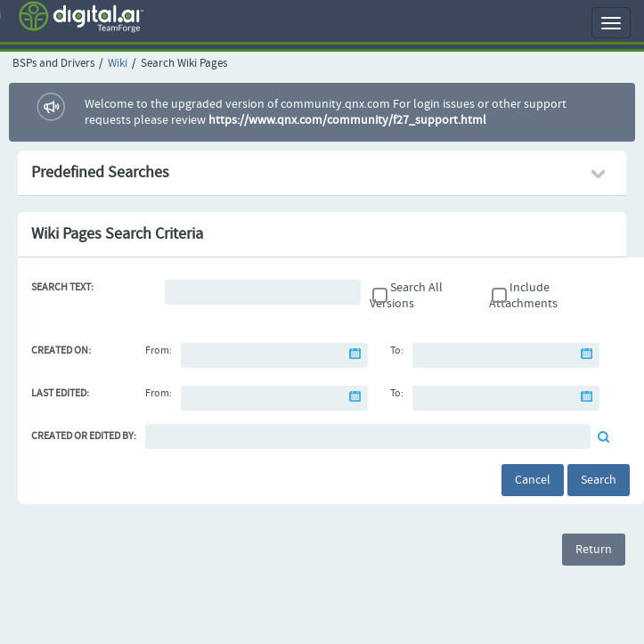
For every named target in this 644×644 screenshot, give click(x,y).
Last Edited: (60, 394)
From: (159, 351)
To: (397, 351)
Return (594, 550)
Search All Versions (406, 296)
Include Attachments (523, 296)
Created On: (61, 351)
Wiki (118, 64)
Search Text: (62, 288)
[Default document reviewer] (368, 436)
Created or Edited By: (84, 436)
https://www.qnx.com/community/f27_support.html (347, 120)
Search (599, 480)
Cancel (533, 480)
